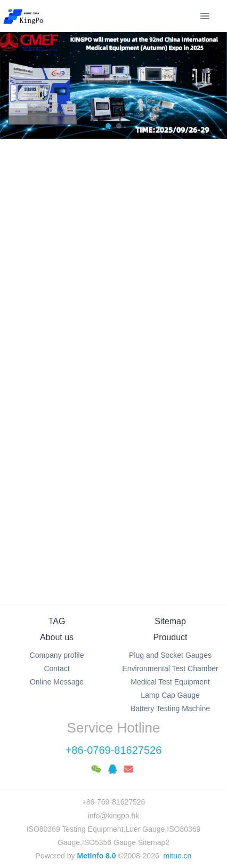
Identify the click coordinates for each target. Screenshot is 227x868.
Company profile (57, 655)
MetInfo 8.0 (96, 856)
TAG (57, 621)
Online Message (57, 682)
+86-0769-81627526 (114, 750)
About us (57, 637)
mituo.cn (177, 856)
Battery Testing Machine (170, 708)
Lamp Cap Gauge (170, 695)
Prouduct (170, 637)
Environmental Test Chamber (170, 668)
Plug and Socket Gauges (170, 655)
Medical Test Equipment (170, 682)
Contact (56, 668)
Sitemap (170, 621)
